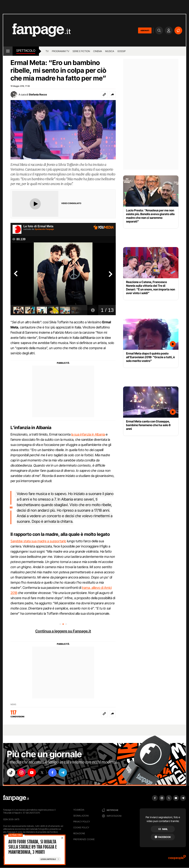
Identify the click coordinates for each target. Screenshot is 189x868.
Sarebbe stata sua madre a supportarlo (38, 541)
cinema (98, 51)
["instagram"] (21, 773)
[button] (112, 95)
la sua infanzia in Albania (88, 434)
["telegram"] (63, 773)
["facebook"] (52, 773)
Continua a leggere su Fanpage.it (63, 631)
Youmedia (79, 810)
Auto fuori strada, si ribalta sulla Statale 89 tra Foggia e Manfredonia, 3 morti (32, 847)
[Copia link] (104, 95)
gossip (122, 51)
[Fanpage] (16, 798)
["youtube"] (32, 773)
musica (110, 51)
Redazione (79, 833)
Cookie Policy (81, 827)
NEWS (13, 704)
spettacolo (26, 51)
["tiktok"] (11, 773)
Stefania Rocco (38, 94)
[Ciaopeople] (177, 858)
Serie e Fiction (81, 51)
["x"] (42, 773)
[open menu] (8, 51)
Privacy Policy (82, 822)
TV (47, 51)
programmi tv (61, 51)
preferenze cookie (84, 839)
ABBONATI (145, 30)
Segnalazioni (81, 816)
